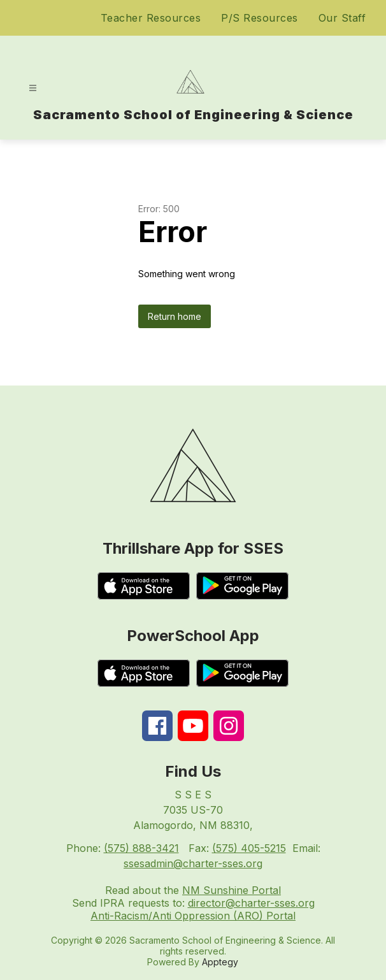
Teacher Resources (151, 18)
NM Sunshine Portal (232, 890)
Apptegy (220, 962)
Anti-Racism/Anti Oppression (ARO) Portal (193, 916)
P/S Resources (260, 18)
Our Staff (342, 18)
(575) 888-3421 (141, 848)
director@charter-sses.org (251, 903)
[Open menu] (33, 88)
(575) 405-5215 (249, 848)
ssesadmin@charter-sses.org (193, 863)
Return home (175, 316)
